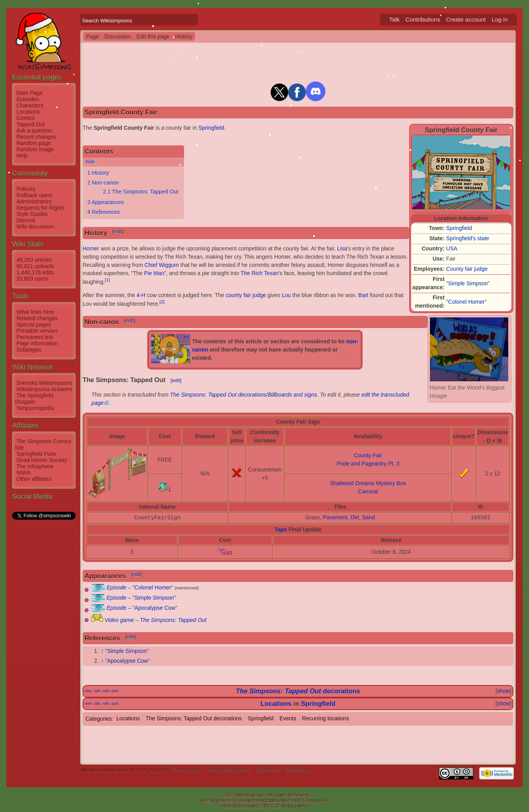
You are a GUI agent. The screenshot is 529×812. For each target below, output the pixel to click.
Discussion (118, 36)
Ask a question (34, 130)
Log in (500, 19)
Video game (119, 620)
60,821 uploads (35, 266)
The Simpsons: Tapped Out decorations (194, 718)
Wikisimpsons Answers (44, 389)
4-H (141, 295)
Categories (99, 718)
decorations (298, 691)
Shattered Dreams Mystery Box (368, 483)
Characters (30, 105)
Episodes (28, 99)
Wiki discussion (35, 227)
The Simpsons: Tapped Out (173, 620)
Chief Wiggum (162, 265)
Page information (37, 343)
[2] (162, 302)
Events (288, 718)
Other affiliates (34, 479)
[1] (107, 280)
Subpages (29, 350)
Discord (26, 220)
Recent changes (36, 137)
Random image (35, 149)
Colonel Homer (466, 302)
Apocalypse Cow (155, 608)
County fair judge (467, 269)
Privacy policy (187, 770)
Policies (26, 189)
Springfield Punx (36, 454)
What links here (35, 312)
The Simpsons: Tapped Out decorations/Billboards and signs (243, 395)
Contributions (423, 19)
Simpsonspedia (35, 408)
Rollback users (34, 195)
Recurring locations (326, 718)
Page (93, 36)
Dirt (355, 517)
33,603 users (32, 279)
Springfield (459, 228)
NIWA (23, 473)
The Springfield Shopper (34, 399)
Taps (281, 529)
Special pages (34, 324)
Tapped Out (31, 124)
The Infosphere (35, 466)
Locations (28, 112)
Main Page (30, 93)
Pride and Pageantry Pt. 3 (368, 464)
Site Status (298, 770)
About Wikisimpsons (229, 770)
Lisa (342, 248)
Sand (369, 517)
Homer (91, 248)
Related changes (37, 318)
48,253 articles (34, 260)
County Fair (368, 455)
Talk (394, 19)
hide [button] (90, 162)
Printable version (37, 331)
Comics (26, 118)
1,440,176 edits (35, 272)
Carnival (368, 491)
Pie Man (154, 273)
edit (118, 231)
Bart (363, 295)
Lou (286, 295)
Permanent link (35, 337)
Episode (116, 587)
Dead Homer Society (42, 460)
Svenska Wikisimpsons (44, 383)
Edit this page (153, 36)
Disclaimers (268, 770)
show (503, 691)
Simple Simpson (468, 283)
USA (452, 248)
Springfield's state (468, 238)
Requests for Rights (41, 208)
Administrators (34, 201)
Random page (34, 143)
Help (22, 156)
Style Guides (32, 214)
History (184, 36)
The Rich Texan (259, 273)
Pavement (335, 517)
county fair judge (246, 295)
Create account (466, 19)
